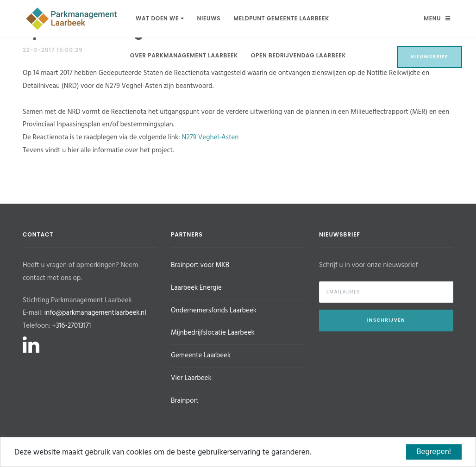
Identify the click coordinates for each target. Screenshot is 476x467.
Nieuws (209, 18)
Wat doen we (160, 18)
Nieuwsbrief (430, 57)
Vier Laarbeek (191, 378)
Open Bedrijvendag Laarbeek (298, 55)
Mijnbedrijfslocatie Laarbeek (213, 333)
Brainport (185, 401)
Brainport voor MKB (200, 265)
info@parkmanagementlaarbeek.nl (95, 313)
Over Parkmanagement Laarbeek (184, 55)
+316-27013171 (71, 326)
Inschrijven (386, 320)
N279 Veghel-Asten (210, 137)
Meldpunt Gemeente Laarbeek (281, 18)
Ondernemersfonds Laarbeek (214, 311)
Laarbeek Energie (196, 288)
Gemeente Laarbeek (201, 355)
